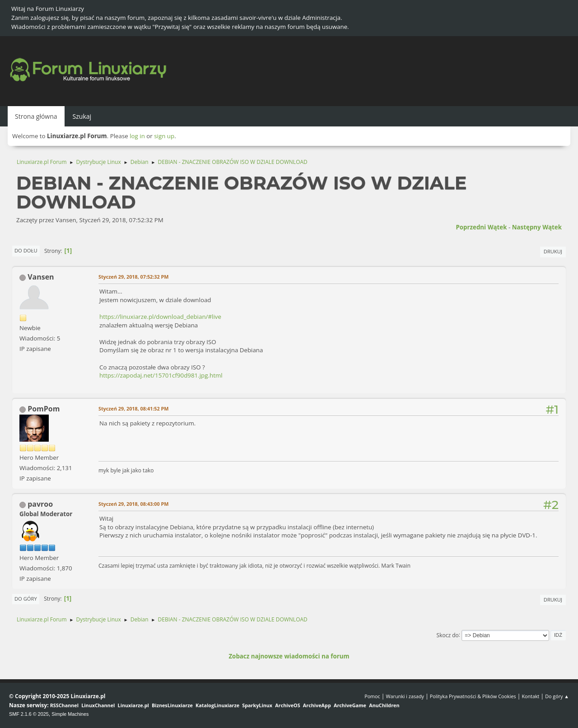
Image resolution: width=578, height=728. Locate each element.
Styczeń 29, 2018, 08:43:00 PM (133, 504)
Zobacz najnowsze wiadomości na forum (289, 656)
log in (137, 136)
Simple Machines (70, 714)
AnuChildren (384, 705)
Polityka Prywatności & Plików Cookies (473, 696)
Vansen (41, 277)
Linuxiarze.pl (133, 705)
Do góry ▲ (557, 696)
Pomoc (372, 696)
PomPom (44, 409)
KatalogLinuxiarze (217, 705)
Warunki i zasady (405, 696)
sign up (164, 136)
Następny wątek (537, 227)
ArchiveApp (317, 705)
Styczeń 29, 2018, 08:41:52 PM (133, 408)
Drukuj (553, 251)
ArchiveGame (350, 705)
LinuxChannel (98, 705)
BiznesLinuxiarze (172, 705)
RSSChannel (64, 705)
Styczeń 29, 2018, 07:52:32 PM (133, 277)
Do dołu (26, 250)
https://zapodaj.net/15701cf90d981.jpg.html (161, 375)
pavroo (40, 504)
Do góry (26, 599)
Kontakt (530, 696)
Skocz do (448, 635)
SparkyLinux (257, 705)
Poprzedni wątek (481, 227)
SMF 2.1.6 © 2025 (29, 714)
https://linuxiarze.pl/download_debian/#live (160, 317)
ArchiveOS (287, 705)
